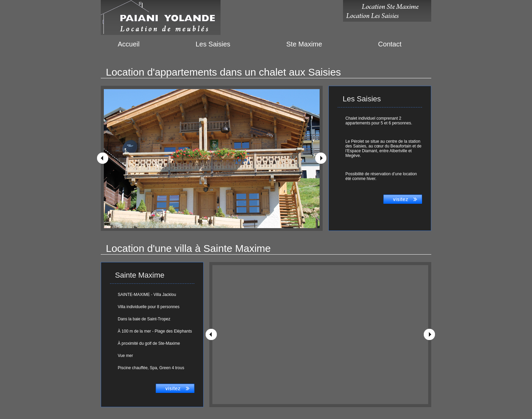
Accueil (129, 44)
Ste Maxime (304, 44)
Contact (390, 44)
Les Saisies (213, 44)
